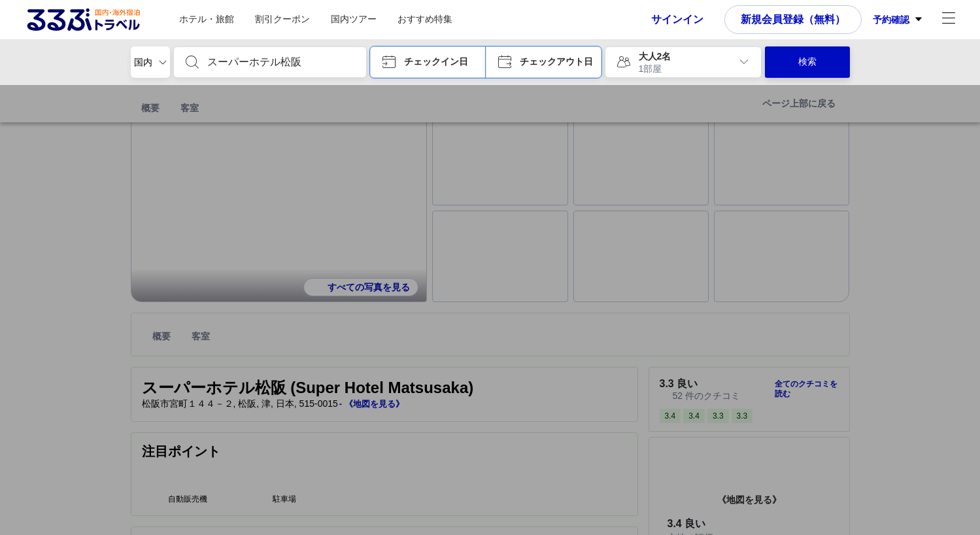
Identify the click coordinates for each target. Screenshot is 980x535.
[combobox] (280, 62)
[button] (428, 62)
